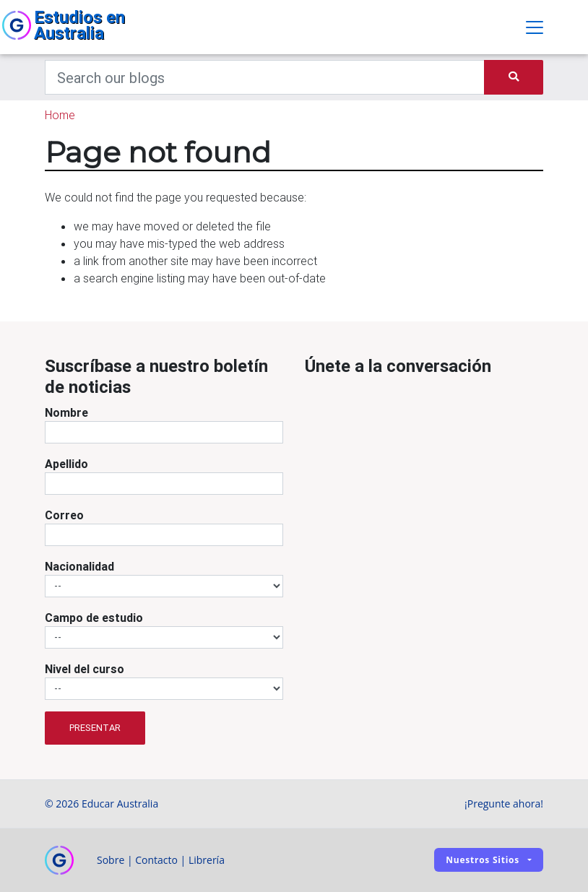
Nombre (66, 412)
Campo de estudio (94, 618)
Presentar (95, 728)
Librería (207, 860)
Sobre (111, 860)
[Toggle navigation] (535, 27)
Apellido (66, 464)
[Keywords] (265, 77)
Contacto (156, 860)
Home (60, 115)
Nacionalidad (79, 566)
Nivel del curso (85, 669)
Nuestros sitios (483, 860)
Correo (64, 515)
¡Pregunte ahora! (504, 804)
